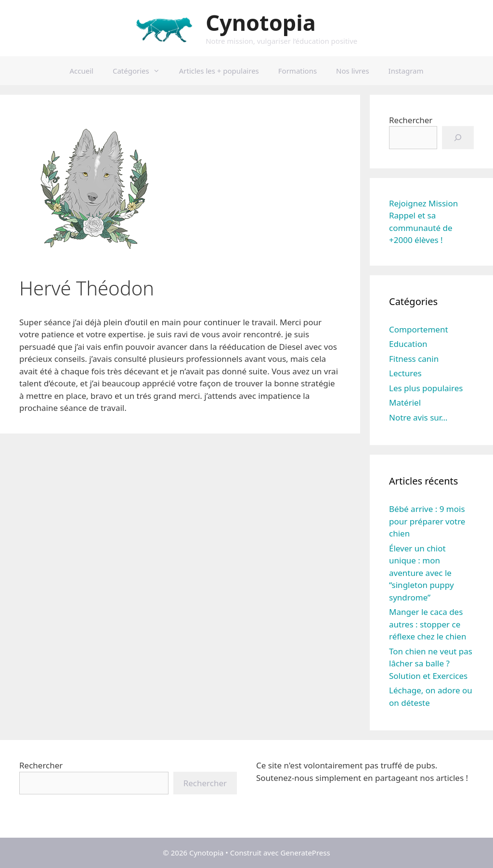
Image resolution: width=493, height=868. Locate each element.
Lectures (405, 373)
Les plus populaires (426, 388)
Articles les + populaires (219, 71)
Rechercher (411, 120)
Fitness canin (414, 359)
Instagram (406, 71)
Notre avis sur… (418, 417)
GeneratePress (305, 853)
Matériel (405, 402)
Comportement (419, 329)
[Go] (458, 138)
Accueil (81, 71)
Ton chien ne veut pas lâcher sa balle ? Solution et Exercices (431, 664)
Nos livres (352, 71)
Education (408, 344)
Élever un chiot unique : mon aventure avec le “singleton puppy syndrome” (422, 573)
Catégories (141, 71)
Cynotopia (260, 22)
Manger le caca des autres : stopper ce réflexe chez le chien (428, 624)
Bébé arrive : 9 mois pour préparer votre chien (427, 521)
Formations (298, 71)
